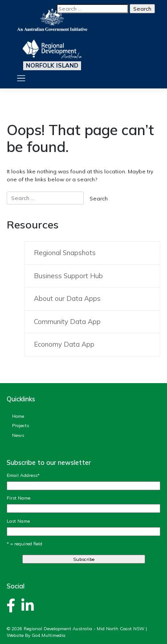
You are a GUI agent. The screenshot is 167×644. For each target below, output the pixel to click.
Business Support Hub (68, 276)
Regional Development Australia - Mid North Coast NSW (84, 629)
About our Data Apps (67, 298)
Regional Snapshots (65, 253)
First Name (18, 498)
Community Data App (67, 322)
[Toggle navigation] (21, 78)
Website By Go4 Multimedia (36, 635)
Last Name (18, 521)
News (18, 435)
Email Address (23, 475)
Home (18, 416)
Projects (20, 425)
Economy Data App (64, 344)
